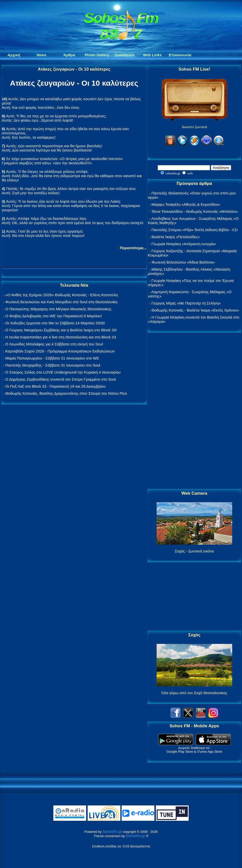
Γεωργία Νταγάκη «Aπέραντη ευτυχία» (184, 244)
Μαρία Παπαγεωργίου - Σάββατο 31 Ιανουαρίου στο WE (52, 358)
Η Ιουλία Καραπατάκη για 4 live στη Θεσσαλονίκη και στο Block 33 (61, 337)
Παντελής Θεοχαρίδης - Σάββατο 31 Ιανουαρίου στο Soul (53, 365)
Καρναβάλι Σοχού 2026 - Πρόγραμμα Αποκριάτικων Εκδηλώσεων (60, 351)
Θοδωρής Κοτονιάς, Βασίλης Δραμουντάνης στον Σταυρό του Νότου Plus (66, 393)
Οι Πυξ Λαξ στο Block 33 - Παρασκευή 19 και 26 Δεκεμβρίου (55, 386)
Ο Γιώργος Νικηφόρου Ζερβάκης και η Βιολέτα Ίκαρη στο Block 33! (61, 330)
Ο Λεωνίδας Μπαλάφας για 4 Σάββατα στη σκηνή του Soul (54, 344)
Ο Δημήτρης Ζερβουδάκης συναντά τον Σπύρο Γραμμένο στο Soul (61, 379)
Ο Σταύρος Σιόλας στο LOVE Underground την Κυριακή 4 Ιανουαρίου (63, 372)
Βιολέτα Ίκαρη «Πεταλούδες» (176, 237)
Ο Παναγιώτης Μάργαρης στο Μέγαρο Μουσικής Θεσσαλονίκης (58, 309)
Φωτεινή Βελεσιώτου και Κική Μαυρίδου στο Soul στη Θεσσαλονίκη (61, 302)
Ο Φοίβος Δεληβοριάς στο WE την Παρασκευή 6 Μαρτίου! (54, 316)
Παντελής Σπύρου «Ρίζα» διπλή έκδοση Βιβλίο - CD (194, 230)
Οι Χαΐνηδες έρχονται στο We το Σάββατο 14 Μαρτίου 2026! (55, 323)
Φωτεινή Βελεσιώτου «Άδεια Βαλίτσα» (183, 262)
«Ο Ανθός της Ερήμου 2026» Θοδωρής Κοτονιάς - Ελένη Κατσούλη (62, 295)
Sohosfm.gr (112, 831)
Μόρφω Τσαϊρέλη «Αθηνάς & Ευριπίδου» (186, 204)
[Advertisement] (194, 411)
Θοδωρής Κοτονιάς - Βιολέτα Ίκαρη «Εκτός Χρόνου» (195, 310)
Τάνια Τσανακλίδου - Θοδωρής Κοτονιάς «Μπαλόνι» (195, 211)
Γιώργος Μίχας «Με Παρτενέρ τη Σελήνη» (186, 303)
